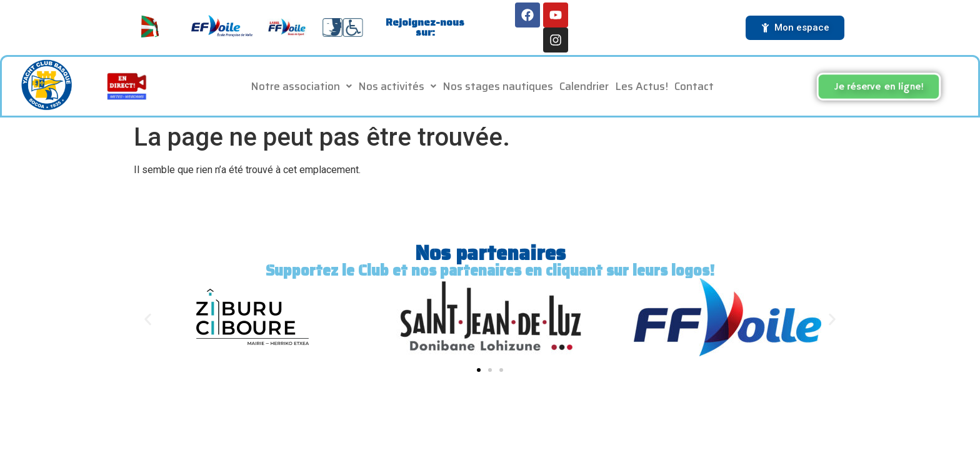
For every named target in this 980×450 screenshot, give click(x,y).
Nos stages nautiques (498, 86)
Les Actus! (642, 86)
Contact (694, 86)
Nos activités (397, 86)
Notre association (301, 86)
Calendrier (584, 86)
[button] (301, 87)
